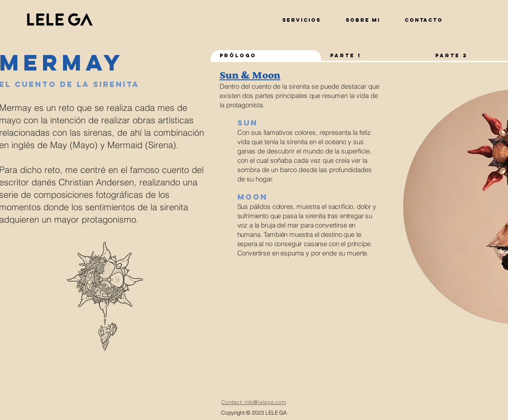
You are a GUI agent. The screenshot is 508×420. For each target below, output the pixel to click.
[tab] (266, 56)
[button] (423, 16)
